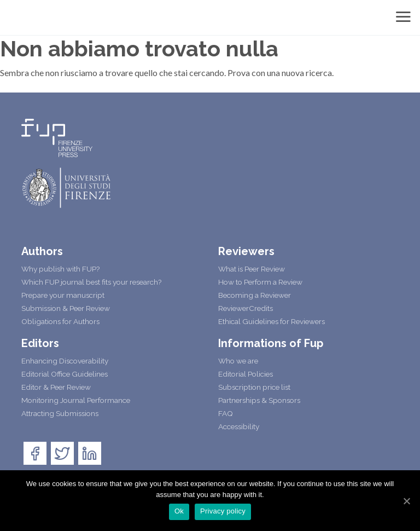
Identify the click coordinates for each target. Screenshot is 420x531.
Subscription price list (254, 387)
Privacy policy (223, 511)
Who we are (238, 361)
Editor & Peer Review (56, 387)
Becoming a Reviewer (255, 295)
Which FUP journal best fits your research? (91, 282)
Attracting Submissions (60, 413)
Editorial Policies (246, 374)
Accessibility (239, 426)
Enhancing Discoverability (65, 361)
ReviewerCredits (246, 308)
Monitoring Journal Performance (76, 400)
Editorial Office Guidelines (65, 374)
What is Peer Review (252, 269)
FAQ (226, 413)
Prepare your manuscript (63, 295)
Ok (179, 511)
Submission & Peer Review (66, 308)
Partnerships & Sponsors (259, 400)
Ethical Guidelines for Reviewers (272, 321)
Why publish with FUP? (60, 269)
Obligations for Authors (60, 321)
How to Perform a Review (260, 282)
